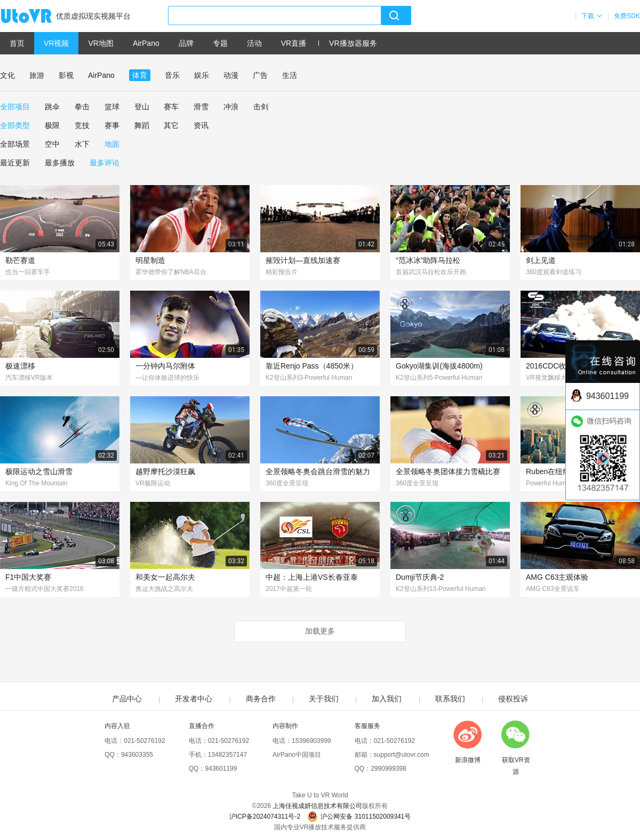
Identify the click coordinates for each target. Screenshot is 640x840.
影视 (66, 75)
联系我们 (450, 699)
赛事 (112, 125)
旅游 (37, 75)
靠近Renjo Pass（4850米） (312, 366)
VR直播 (294, 43)
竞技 (82, 125)
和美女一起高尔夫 (165, 577)
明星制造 (150, 260)
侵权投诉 (513, 699)
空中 (52, 144)
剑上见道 (541, 260)
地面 (112, 144)
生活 (290, 75)
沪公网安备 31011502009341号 (359, 817)
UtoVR (38, 17)
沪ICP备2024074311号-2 (265, 817)
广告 (260, 75)
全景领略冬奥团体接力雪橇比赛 (448, 471)
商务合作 (261, 699)
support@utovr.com (402, 755)
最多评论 (105, 163)
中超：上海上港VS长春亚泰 (312, 577)
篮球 (112, 107)
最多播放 (60, 163)
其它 (171, 125)
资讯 (201, 125)
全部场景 (15, 144)
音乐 (172, 75)
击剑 (261, 107)
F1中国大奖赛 (28, 577)
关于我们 (324, 699)
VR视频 (56, 43)
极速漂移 (20, 366)
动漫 (231, 75)
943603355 (137, 755)
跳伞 (52, 107)
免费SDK (627, 16)
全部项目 (15, 107)
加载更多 (320, 631)
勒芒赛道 (20, 260)
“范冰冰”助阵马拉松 (428, 260)
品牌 (186, 43)
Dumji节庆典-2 (420, 577)
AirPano (146, 43)
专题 (220, 43)
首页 (17, 43)
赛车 (171, 107)
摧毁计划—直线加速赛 (303, 260)
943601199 (221, 769)
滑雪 (201, 107)
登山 (142, 107)
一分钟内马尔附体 (165, 366)
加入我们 (387, 699)
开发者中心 (194, 699)
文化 (7, 75)
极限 (52, 125)
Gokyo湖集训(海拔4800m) (439, 366)
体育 (140, 75)
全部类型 (15, 125)
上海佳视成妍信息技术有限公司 (317, 806)
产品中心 (127, 699)
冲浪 (231, 107)
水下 (82, 144)
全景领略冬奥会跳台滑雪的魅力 (318, 471)
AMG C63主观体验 (557, 577)
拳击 (82, 107)
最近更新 (15, 163)
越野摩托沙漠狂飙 (165, 471)
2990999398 (389, 769)
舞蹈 (142, 125)
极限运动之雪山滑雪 (39, 471)
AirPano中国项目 (297, 755)
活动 (254, 43)
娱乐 (202, 75)
